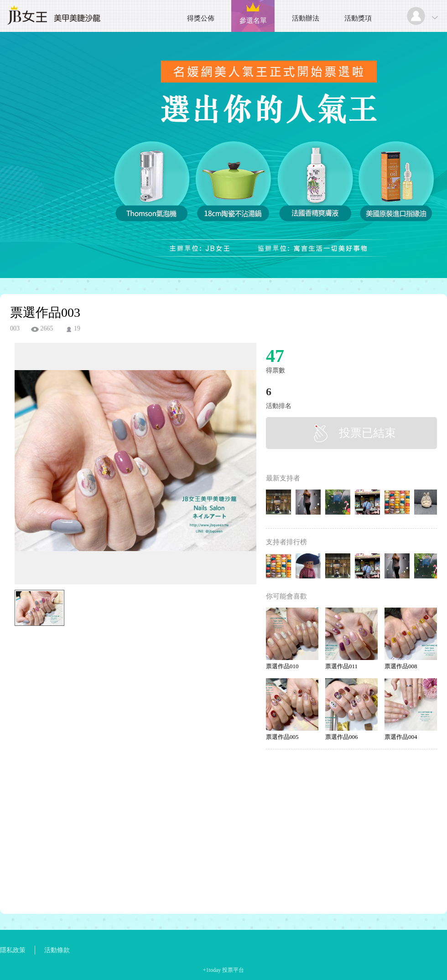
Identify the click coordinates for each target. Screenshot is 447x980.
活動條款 (57, 950)
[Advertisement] (121, 671)
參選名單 (253, 21)
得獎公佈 (201, 18)
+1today (212, 970)
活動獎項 (358, 18)
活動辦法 (306, 18)
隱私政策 (13, 950)
